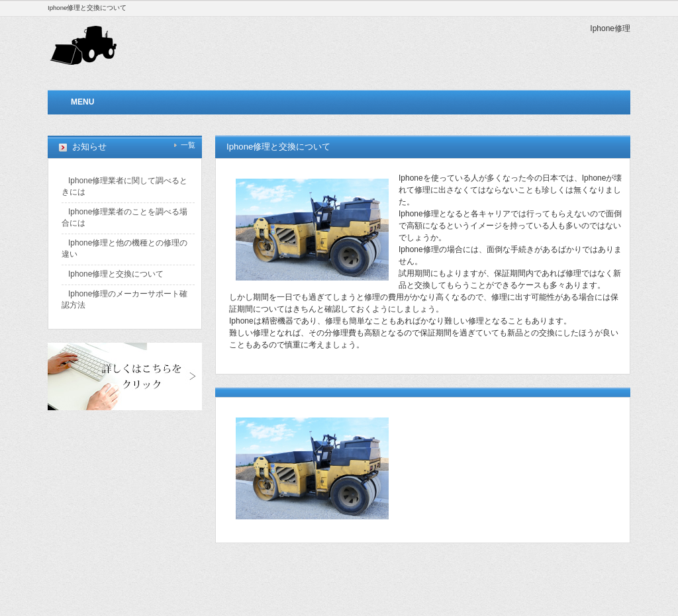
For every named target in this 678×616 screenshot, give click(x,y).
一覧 (188, 145)
